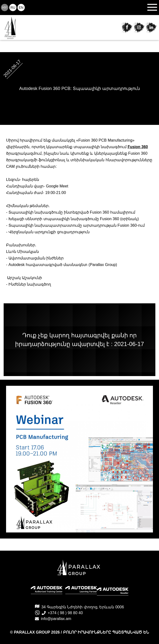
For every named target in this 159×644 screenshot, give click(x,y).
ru (13, 8)
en (21, 8)
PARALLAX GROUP (32, 632)
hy (4, 8)
